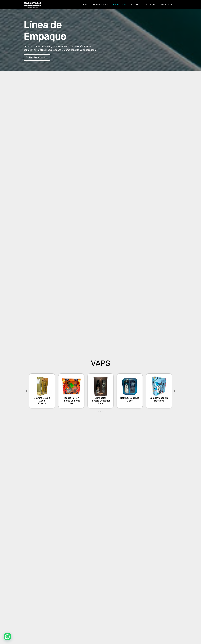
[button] (37, 58)
